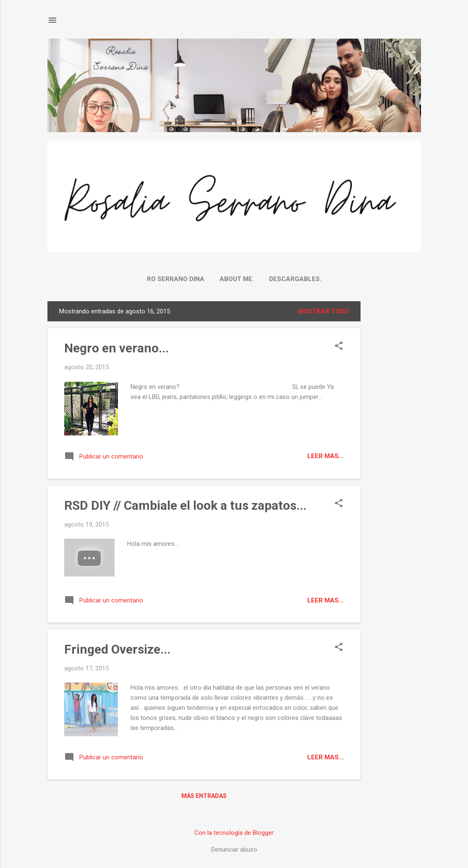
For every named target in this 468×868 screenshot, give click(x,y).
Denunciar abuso (234, 850)
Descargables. (295, 279)
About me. (237, 279)
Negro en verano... (116, 348)
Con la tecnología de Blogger (234, 833)
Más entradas (204, 796)
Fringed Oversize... (117, 649)
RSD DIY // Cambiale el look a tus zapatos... (185, 505)
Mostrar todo (323, 311)
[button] (339, 347)
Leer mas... (326, 456)
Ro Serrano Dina (176, 279)
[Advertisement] (394, 427)
